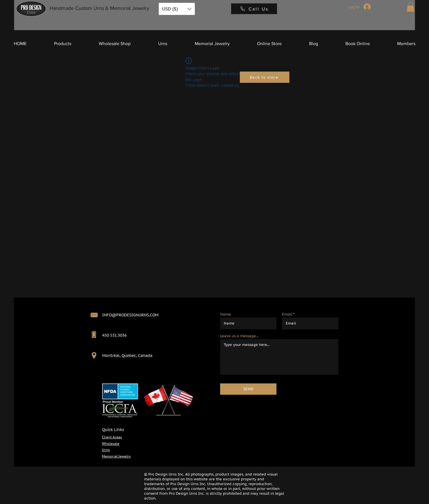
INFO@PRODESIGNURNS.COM (130, 315)
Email (287, 314)
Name (225, 314)
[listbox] (177, 9)
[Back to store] (265, 77)
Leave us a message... (239, 336)
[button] (177, 9)
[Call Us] (254, 9)
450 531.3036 (114, 335)
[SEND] (248, 389)
